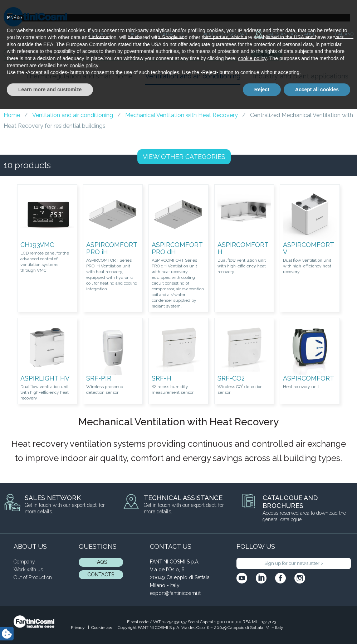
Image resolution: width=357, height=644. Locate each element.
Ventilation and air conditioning (193, 76)
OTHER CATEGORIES (184, 157)
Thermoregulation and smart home (79, 76)
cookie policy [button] (252, 594)
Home (12, 115)
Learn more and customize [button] (50, 624)
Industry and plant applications (301, 76)
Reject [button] (262, 624)
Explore (266, 54)
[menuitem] (338, 34)
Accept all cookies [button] (317, 624)
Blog (23, 92)
